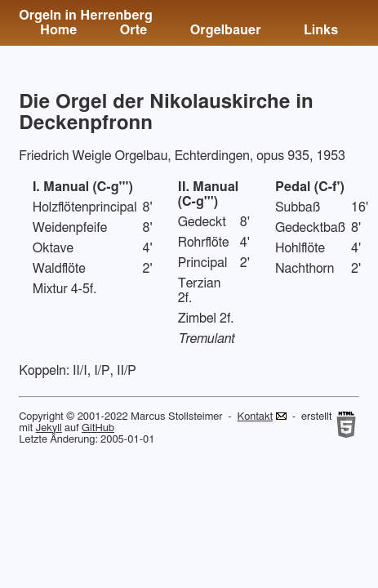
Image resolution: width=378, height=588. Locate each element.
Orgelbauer (226, 30)
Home (58, 30)
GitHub (98, 428)
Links (321, 30)
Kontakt (256, 417)
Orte (134, 30)
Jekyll (48, 428)
